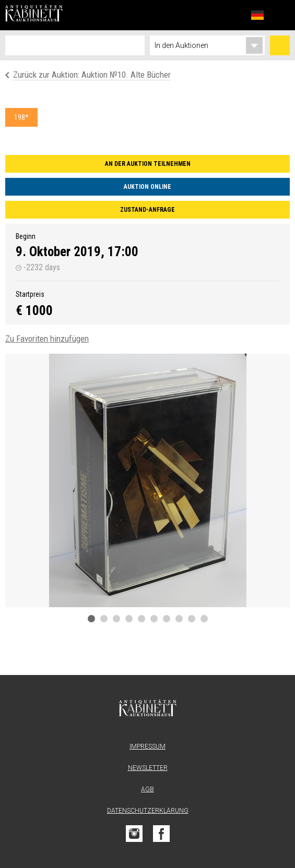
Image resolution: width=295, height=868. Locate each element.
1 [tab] (91, 619)
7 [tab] (167, 619)
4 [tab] (129, 619)
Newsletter (148, 768)
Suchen (280, 45)
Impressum (147, 746)
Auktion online (147, 187)
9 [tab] (192, 619)
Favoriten (234, 15)
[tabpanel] (147, 480)
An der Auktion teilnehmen (148, 164)
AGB (147, 789)
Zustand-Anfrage (147, 210)
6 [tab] (154, 619)
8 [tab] (179, 619)
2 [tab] (104, 619)
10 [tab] (204, 619)
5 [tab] (141, 619)
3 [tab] (116, 619)
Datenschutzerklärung (148, 811)
